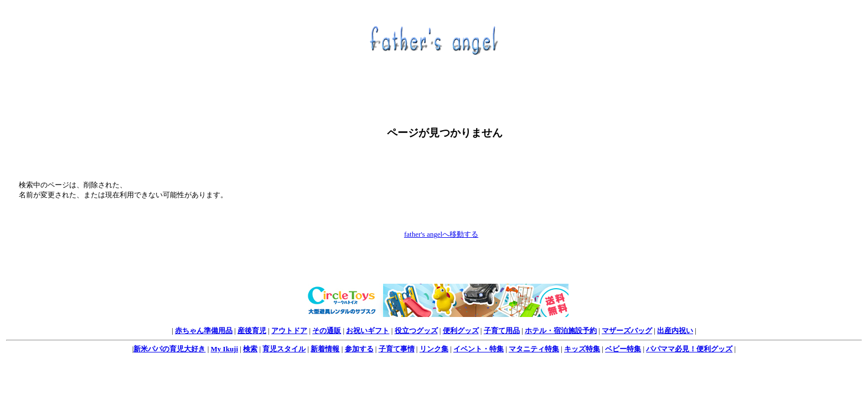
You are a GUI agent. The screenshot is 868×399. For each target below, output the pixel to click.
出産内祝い (675, 331)
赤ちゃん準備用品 (204, 331)
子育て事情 (397, 349)
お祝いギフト (368, 331)
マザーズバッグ (627, 331)
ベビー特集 (623, 349)
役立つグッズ (416, 331)
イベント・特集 (479, 349)
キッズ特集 (582, 349)
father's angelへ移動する (441, 234)
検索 (250, 349)
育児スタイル (284, 349)
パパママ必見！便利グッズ (689, 349)
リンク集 (434, 349)
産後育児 (252, 331)
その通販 (327, 331)
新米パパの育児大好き (169, 349)
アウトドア (289, 331)
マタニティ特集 (534, 349)
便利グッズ (461, 331)
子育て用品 (502, 331)
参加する (359, 349)
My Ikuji (224, 349)
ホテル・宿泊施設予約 (561, 331)
